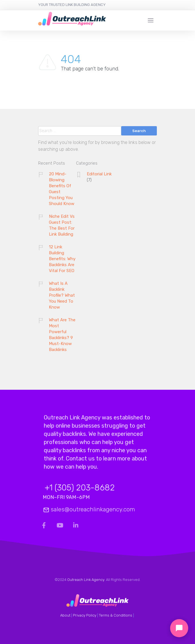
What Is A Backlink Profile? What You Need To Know (62, 295)
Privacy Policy (85, 615)
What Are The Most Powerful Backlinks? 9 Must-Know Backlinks (62, 335)
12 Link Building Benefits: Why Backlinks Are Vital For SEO (62, 259)
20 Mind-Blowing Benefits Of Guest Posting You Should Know (62, 189)
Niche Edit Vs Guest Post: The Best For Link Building (62, 225)
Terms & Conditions (116, 615)
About (65, 615)
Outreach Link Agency (86, 580)
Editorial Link (99, 174)
